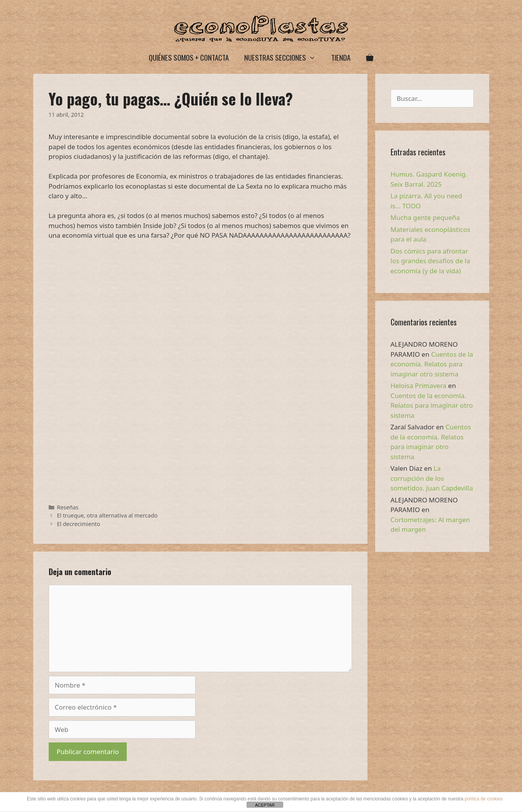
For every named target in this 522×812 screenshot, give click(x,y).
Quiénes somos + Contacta (189, 57)
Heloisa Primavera (419, 386)
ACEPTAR (265, 805)
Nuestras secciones (284, 57)
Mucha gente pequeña (425, 217)
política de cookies (484, 799)
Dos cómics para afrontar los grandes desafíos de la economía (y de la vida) (430, 261)
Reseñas (68, 507)
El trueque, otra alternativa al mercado (107, 515)
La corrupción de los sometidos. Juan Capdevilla (432, 478)
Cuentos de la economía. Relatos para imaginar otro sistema (432, 364)
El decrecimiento (78, 524)
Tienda (341, 57)
